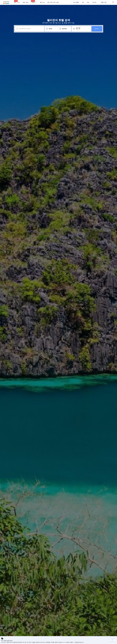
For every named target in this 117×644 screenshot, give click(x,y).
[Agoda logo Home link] (6, 2)
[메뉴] (61, 2)
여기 (74, 642)
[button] (83, 2)
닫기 (113, 640)
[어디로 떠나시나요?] (31, 29)
